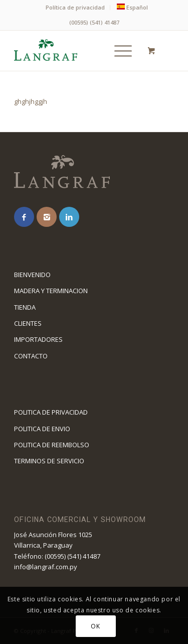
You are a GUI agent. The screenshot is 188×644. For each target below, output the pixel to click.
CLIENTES (28, 323)
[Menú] (118, 51)
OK (95, 626)
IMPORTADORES (38, 339)
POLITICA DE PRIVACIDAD (51, 412)
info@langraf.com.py (46, 567)
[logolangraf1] (78, 51)
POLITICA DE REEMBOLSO (52, 445)
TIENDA (25, 307)
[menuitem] (75, 8)
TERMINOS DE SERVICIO (49, 461)
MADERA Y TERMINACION (51, 291)
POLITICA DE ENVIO (42, 429)
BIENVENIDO (32, 275)
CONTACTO (31, 356)
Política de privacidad (75, 7)
